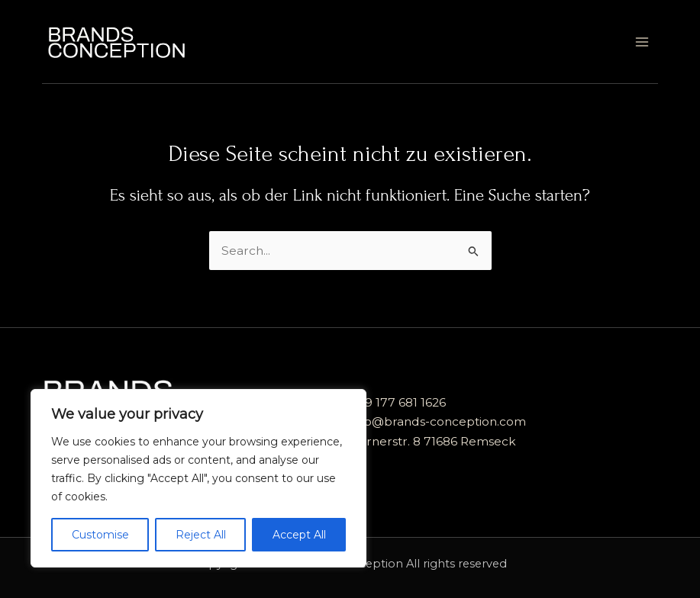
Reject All (201, 535)
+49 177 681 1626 (398, 402)
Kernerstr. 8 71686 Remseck (433, 441)
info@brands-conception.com (438, 421)
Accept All (299, 535)
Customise (100, 535)
